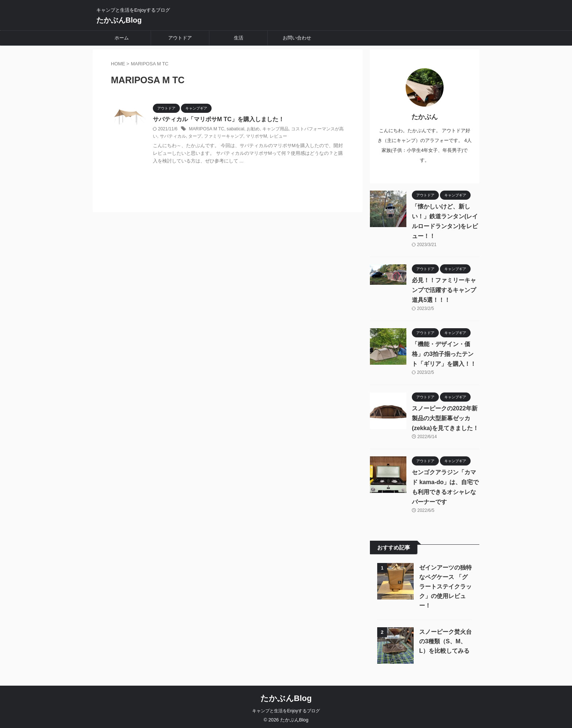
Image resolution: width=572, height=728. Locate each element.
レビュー (278, 137)
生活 (239, 38)
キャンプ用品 (274, 129)
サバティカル (173, 137)
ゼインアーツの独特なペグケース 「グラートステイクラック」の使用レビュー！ (445, 584)
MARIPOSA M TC (206, 129)
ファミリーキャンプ (224, 137)
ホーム (122, 38)
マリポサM (256, 137)
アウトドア (180, 38)
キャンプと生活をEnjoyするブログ (286, 709)
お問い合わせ (297, 38)
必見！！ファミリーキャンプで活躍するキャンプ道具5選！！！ (444, 288)
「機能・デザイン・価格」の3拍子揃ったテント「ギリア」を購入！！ (446, 352)
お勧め (252, 129)
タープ (195, 137)
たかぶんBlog (119, 20)
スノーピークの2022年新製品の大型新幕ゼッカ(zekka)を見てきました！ (445, 416)
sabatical (235, 129)
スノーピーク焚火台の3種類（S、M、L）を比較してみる (445, 639)
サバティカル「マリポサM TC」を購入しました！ (218, 119)
